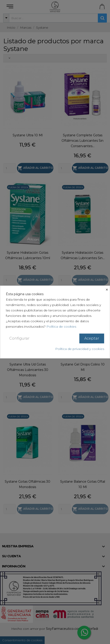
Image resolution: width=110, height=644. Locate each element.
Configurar (19, 338)
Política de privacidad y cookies (80, 349)
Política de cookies (61, 327)
